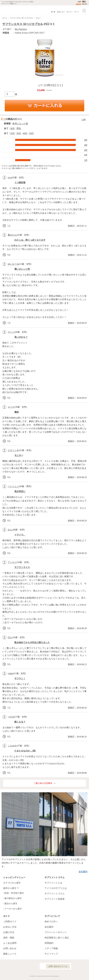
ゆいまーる (13, 264)
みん (10, 530)
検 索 (53, 12)
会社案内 (83, 872)
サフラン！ (20, 679)
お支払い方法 (10, 927)
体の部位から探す (13, 898)
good (5, 226)
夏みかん (12, 235)
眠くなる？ (20, 722)
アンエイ (12, 562)
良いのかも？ (21, 337)
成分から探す (11, 904)
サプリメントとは (53, 883)
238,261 (79, 4)
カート (77, 12)
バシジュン (13, 486)
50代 (31, 133)
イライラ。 (20, 535)
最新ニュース (10, 954)
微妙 (17, 412)
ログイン (70, 12)
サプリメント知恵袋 (55, 899)
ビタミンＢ (13, 450)
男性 (19, 128)
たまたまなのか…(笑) (25, 751)
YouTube (34, 966)
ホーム (5, 18)
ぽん (10, 637)
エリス (11, 407)
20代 (12, 133)
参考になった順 (20, 124)
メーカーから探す (13, 909)
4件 (86, 140)
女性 (12, 128)
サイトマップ (51, 954)
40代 (25, 133)
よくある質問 (10, 943)
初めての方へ (51, 922)
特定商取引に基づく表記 (57, 938)
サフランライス (22, 567)
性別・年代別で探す (14, 893)
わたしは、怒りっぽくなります (30, 240)
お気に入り (61, 12)
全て (6, 128)
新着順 (7, 124)
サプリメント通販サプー (9, 10)
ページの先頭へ (84, 975)
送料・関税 (9, 938)
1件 (86, 160)
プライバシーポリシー (56, 932)
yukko (11, 673)
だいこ (11, 332)
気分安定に (20, 491)
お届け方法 (9, 932)
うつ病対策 (20, 183)
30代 (19, 133)
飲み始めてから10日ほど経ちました (32, 642)
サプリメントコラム (55, 894)
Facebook (19, 966)
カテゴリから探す (12, 883)
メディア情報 (51, 948)
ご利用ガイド (10, 922)
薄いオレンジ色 (22, 269)
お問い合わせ (10, 948)
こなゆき (12, 746)
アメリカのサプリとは (56, 888)
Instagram (26, 966)
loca (10, 178)
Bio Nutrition (21, 29)
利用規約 (49, 943)
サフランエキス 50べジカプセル (22, 18)
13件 (84, 120)
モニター (19, 455)
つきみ (11, 717)
